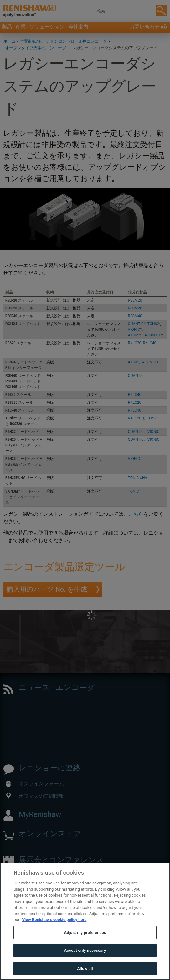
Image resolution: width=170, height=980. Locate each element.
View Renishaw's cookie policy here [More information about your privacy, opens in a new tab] (54, 933)
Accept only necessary (85, 964)
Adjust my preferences (85, 946)
